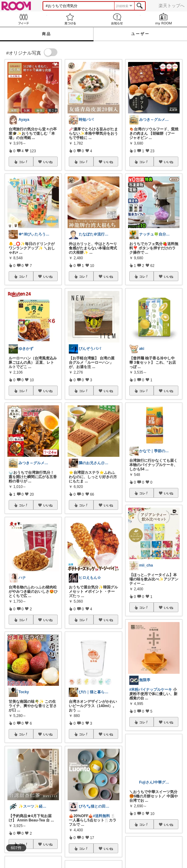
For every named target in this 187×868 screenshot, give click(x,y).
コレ (23, 162)
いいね (48, 162)
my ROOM (164, 19)
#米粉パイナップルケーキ (151, 690)
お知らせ (117, 19)
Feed (23, 19)
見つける (70, 19)
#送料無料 (101, 816)
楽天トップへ (172, 6)
